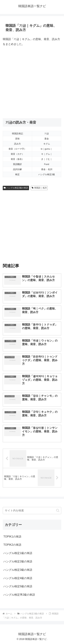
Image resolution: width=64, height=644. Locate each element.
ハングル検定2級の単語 (16, 188)
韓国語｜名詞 (39, 188)
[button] (58, 510)
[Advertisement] (32, 82)
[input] (32, 511)
